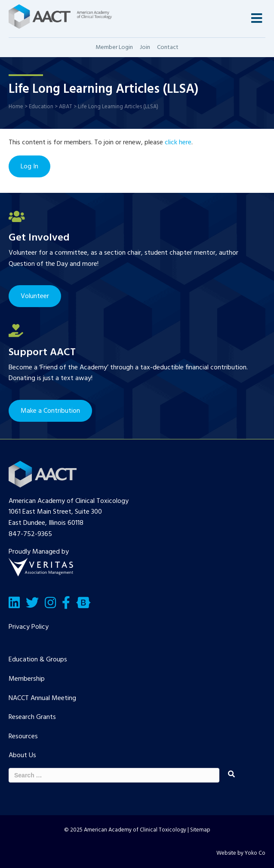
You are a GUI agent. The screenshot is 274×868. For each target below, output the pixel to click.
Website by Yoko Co (241, 853)
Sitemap (200, 830)
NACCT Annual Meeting (42, 698)
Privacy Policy (29, 627)
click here (178, 143)
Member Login (114, 47)
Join (145, 47)
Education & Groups (38, 660)
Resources (23, 737)
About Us (22, 755)
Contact (168, 47)
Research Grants (32, 717)
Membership (27, 679)
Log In (29, 167)
